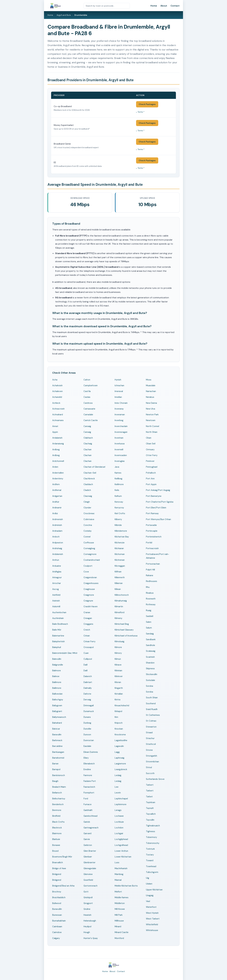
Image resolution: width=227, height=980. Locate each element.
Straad (149, 733)
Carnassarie (89, 409)
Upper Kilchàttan (154, 890)
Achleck (56, 403)
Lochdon (119, 828)
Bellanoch (57, 793)
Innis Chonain (121, 403)
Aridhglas (57, 572)
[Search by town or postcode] (107, 6)
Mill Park (119, 915)
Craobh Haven (91, 607)
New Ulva (150, 409)
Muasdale (151, 385)
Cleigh (87, 502)
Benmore (57, 810)
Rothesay (151, 604)
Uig (148, 878)
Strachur (150, 738)
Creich (87, 630)
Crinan (87, 636)
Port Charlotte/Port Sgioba (160, 502)
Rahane (150, 575)
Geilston (88, 845)
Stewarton (151, 727)
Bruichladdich (59, 897)
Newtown (151, 420)
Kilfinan (118, 572)
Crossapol (89, 647)
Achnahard (58, 415)
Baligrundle (58, 665)
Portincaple (152, 531)
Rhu (148, 587)
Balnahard (57, 723)
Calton (87, 380)
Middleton (120, 903)
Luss (117, 862)
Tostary (150, 855)
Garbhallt (88, 810)
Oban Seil (151, 444)
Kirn (116, 717)
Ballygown (57, 706)
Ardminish (57, 525)
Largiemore (120, 764)
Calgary (56, 938)
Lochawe (119, 816)
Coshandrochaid (92, 560)
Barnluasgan (58, 752)
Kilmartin (119, 607)
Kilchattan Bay (122, 537)
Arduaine (57, 566)
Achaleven (57, 391)
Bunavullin (57, 909)
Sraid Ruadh (152, 709)
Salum (149, 628)
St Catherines (153, 715)
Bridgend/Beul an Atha (63, 886)
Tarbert (150, 785)
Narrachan (151, 391)
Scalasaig (151, 651)
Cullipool (88, 659)
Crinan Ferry (89, 641)
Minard (118, 927)
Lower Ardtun (121, 851)
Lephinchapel (121, 799)
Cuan (86, 653)
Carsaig (87, 426)
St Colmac (151, 721)
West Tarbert (153, 919)
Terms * (141, 112)
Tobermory (151, 837)
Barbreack (57, 740)
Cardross (88, 403)
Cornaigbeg (89, 548)
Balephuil (57, 647)
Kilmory (118, 653)
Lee (117, 787)
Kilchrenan (120, 560)
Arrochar (57, 583)
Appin (55, 432)
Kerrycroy (119, 508)
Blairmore (57, 833)
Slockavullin (152, 674)
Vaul (148, 901)
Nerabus (150, 397)
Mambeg (119, 874)
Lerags (118, 810)
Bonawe (56, 845)
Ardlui (55, 513)
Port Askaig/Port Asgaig (158, 490)
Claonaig (88, 496)
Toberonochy (153, 843)
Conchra (88, 525)
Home (154, 6)
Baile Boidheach (60, 624)
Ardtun (56, 560)
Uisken (149, 884)
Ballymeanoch (59, 717)
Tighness (150, 831)
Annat (55, 426)
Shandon (150, 663)
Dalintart (88, 682)
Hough (87, 932)
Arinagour (57, 577)
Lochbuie (119, 822)
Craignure (88, 601)
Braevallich (58, 862)
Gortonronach (90, 886)
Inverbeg (119, 420)
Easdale (87, 746)
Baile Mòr (57, 630)
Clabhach (88, 438)
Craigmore (89, 595)
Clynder (87, 508)
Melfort (118, 892)
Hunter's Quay (91, 938)
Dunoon (87, 735)
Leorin (118, 793)
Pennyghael (152, 467)
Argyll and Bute (64, 15)
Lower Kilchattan (123, 857)
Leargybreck (121, 769)
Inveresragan (121, 432)
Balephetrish (58, 641)
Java (117, 467)
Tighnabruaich (153, 826)
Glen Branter (90, 851)
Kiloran (118, 682)
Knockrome (120, 735)
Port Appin (151, 484)
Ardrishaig (57, 548)
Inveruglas (120, 461)
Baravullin (57, 735)
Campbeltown (91, 385)
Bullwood (57, 903)
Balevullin (57, 659)
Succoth (150, 773)
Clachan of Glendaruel (94, 467)
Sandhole (150, 645)
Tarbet (149, 797)
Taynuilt (150, 808)
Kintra (117, 700)
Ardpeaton (58, 543)
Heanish (87, 915)
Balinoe (56, 676)
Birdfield (56, 816)
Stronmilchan (152, 762)
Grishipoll (88, 897)
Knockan (119, 729)
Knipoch (119, 723)
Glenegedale (90, 868)
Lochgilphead (121, 839)
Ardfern (56, 484)
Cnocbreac (89, 513)
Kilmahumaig (121, 601)
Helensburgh (90, 921)
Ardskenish (58, 554)
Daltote (87, 694)
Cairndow (57, 932)
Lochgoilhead (121, 845)
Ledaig (118, 775)
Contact (175, 6)
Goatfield (88, 880)
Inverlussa (120, 444)
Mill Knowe (120, 909)
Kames (118, 473)
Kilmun (118, 659)
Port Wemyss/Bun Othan (158, 519)
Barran (55, 764)
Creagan (88, 618)
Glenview (88, 874)
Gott (86, 892)
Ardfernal (57, 490)
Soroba (149, 686)
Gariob (87, 822)
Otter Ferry (152, 455)
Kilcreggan (120, 566)
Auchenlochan (59, 612)
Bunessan (57, 915)
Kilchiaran (119, 548)
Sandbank (151, 639)
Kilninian (118, 671)
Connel (87, 537)
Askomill (56, 607)
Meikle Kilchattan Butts (126, 886)
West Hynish (152, 913)
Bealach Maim (59, 787)
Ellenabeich (89, 764)
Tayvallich (151, 814)
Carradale (88, 415)
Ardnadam (57, 531)
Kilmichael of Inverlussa (126, 636)
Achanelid (57, 397)
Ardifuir (56, 502)
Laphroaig (120, 758)
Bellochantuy (59, 799)
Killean (118, 589)
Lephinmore (121, 804)
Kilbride (118, 525)
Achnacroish (58, 409)
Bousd (55, 851)
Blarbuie (56, 839)
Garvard (87, 833)
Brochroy (57, 892)
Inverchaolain (121, 426)
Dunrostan (89, 740)
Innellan (118, 397)
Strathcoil (151, 744)
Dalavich (88, 676)
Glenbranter (89, 862)
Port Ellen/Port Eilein (156, 508)
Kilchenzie (120, 543)
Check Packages (147, 104)
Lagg (117, 752)
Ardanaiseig (58, 444)
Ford (86, 799)
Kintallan (119, 694)
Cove (86, 572)
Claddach (88, 484)
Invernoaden (121, 455)
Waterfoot (151, 907)
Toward (150, 860)
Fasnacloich (89, 787)
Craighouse (89, 589)
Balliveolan (57, 694)
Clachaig (88, 444)
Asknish (56, 601)
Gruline (87, 909)
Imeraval (119, 391)
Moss (149, 380)
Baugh (55, 781)
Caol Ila (87, 391)
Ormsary (150, 450)
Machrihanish (121, 868)
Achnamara (58, 420)
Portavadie (151, 525)
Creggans (88, 624)
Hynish (118, 380)
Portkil (149, 543)
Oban (149, 438)
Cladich (87, 490)
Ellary (86, 758)
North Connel (153, 426)
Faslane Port (90, 781)
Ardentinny (58, 479)
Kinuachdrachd (122, 706)
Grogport (88, 903)
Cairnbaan (57, 927)
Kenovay (119, 502)
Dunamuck (89, 711)
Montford (119, 938)
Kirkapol (118, 711)
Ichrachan (119, 385)
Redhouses (152, 581)
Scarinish (150, 657)
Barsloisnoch (59, 775)
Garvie (87, 839)
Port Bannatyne (154, 496)
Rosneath (151, 599)
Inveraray (119, 409)
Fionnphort (89, 793)
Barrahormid (58, 758)
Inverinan (119, 438)
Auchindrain (58, 618)
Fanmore (88, 775)
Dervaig (87, 700)
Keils (117, 490)
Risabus (150, 593)
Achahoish (57, 385)
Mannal (118, 880)
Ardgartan (57, 496)
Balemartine (58, 636)
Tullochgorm (152, 872)
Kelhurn (118, 496)
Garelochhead (90, 816)
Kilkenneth (120, 577)
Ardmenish (58, 519)
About (164, 6)
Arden (55, 467)
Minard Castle (122, 932)
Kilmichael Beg (122, 624)
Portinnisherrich (154, 537)
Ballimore (57, 682)
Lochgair (119, 833)
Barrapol (56, 769)
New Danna (151, 403)
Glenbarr (88, 857)
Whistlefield (152, 924)
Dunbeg (87, 723)
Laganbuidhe (121, 740)
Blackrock (57, 828)
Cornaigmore (90, 554)
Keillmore (119, 484)
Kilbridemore (121, 531)
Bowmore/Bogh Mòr (62, 857)
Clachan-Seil (90, 473)
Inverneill (119, 450)
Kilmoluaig (120, 641)
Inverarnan (120, 415)
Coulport (88, 566)
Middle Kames (122, 897)
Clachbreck (89, 479)
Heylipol (87, 927)
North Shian (152, 432)
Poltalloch (151, 473)
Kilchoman (120, 554)
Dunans (87, 717)
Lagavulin (119, 746)
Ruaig (149, 610)
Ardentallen (58, 473)
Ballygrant (57, 711)
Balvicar (56, 729)
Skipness (150, 669)
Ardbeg (56, 450)
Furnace (88, 804)
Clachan (88, 450)
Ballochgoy (58, 700)
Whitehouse (152, 930)
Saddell (150, 616)
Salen (149, 622)
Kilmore (118, 647)
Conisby (88, 531)
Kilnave (118, 665)
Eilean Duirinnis (91, 752)
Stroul (149, 767)
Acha (55, 380)
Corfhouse (89, 543)
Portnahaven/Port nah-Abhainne (158, 556)
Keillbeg (118, 479)
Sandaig (150, 634)
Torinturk (150, 849)
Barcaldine (57, 746)
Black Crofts (58, 822)
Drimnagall (89, 706)
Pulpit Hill (150, 570)
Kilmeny (118, 618)
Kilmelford (120, 612)
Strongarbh (152, 756)
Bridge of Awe (59, 868)
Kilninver (119, 676)
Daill (85, 665)
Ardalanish (57, 438)
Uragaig (150, 895)
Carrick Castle (91, 420)
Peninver (150, 461)
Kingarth (119, 688)
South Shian (152, 698)
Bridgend (57, 874)
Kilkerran (119, 583)
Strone (149, 750)
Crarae (87, 612)
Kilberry (118, 519)
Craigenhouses (91, 583)
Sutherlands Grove (155, 779)
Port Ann (150, 479)
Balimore (57, 671)
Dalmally (88, 688)
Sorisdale (150, 680)
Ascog (56, 589)
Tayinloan (151, 802)
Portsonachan (153, 564)
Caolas (87, 397)
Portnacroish (152, 548)
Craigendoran (90, 577)
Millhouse (119, 921)
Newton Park (152, 415)
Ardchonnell (58, 461)
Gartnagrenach (91, 828)
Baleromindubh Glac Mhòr (65, 653)
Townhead (151, 866)
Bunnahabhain (59, 921)
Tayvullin (150, 820)
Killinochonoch (122, 595)
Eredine (87, 769)
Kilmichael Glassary (124, 630)
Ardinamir (57, 508)
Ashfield (56, 595)
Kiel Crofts (120, 513)
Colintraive (89, 519)
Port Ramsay (152, 513)
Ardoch (56, 537)
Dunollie (87, 729)
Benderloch (58, 804)
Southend (151, 703)
